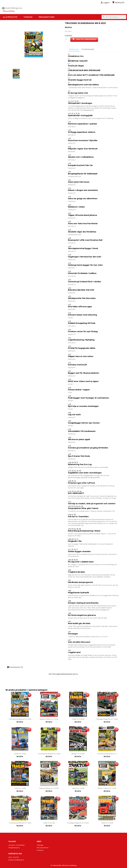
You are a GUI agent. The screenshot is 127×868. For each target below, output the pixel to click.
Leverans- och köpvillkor (17, 845)
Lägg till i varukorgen (84, 39)
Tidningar (28, 17)
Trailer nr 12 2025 (78, 719)
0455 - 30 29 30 (14, 857)
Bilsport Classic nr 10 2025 (49, 788)
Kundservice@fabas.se (16, 860)
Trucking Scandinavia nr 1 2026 (20, 823)
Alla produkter (10, 17)
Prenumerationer (46, 17)
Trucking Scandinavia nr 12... (107, 754)
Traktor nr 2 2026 (78, 788)
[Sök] (114, 17)
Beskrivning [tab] (74, 49)
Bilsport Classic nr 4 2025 (49, 719)
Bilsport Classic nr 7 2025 (107, 788)
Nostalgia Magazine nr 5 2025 (78, 823)
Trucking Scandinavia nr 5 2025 (49, 754)
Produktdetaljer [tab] (88, 49)
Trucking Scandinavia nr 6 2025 (20, 719)
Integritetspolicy (14, 848)
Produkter (40, 850)
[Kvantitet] (67, 39)
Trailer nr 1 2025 (20, 788)
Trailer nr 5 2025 (20, 754)
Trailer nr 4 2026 (107, 823)
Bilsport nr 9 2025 (78, 754)
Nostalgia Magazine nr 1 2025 (107, 719)
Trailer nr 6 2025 (49, 823)
